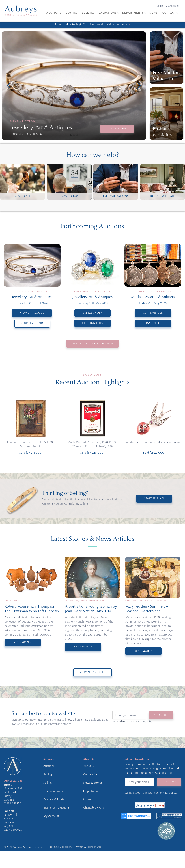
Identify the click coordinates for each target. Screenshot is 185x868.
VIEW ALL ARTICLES (92, 672)
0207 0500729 (13, 830)
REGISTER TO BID (32, 323)
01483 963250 (12, 804)
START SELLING (154, 499)
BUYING (72, 13)
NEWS (154, 13)
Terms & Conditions (61, 847)
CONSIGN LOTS (92, 323)
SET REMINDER (92, 313)
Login (160, 6)
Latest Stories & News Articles (93, 539)
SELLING (88, 13)
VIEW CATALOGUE (117, 129)
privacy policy (146, 722)
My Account (172, 6)
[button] (109, 13)
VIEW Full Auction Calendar (93, 344)
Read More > (23, 642)
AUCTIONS (54, 13)
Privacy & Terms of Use (88, 847)
